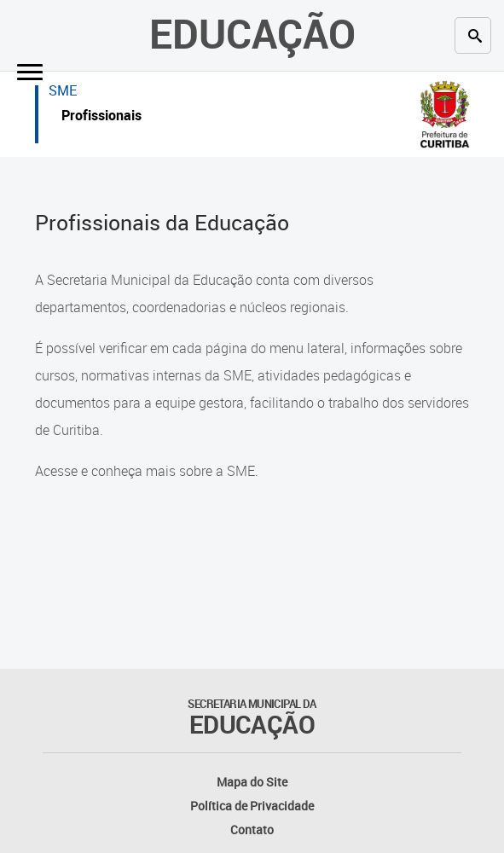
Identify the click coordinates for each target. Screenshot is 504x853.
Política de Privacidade (252, 806)
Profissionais (101, 117)
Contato (252, 830)
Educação (252, 33)
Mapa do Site (252, 782)
